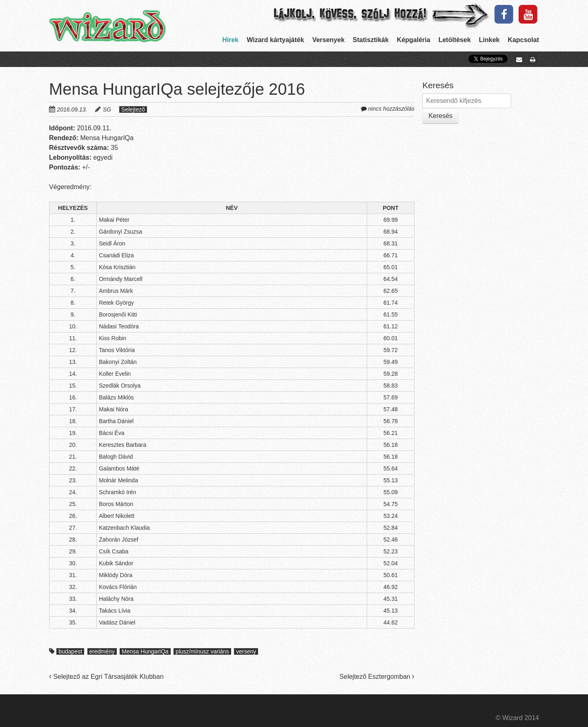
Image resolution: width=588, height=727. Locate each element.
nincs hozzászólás (392, 109)
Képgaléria (414, 40)
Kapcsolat (523, 40)
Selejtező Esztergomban (377, 677)
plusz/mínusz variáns (202, 651)
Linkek (489, 40)
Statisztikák (371, 40)
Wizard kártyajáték (275, 40)
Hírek (230, 40)
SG (107, 109)
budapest (70, 651)
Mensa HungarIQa (145, 651)
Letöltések (455, 40)
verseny (246, 651)
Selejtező (133, 109)
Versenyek (329, 40)
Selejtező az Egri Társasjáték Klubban (106, 677)
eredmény (102, 651)
